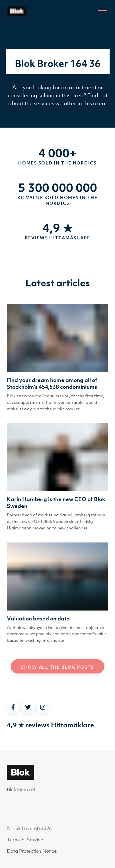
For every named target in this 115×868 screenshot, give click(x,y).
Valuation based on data (38, 618)
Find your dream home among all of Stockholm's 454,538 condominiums (52, 383)
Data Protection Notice (32, 851)
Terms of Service (25, 840)
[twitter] (28, 707)
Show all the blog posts (57, 667)
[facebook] (13, 707)
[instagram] (43, 707)
